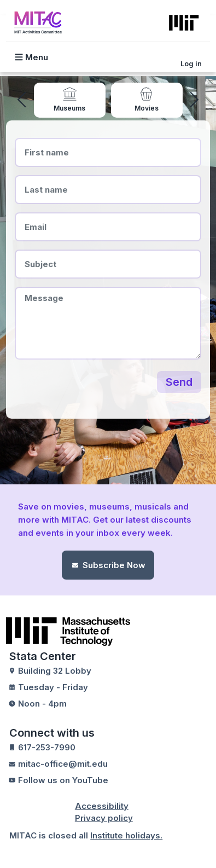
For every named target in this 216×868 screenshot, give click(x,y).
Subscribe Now (114, 565)
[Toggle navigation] (37, 57)
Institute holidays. (126, 835)
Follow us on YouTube (63, 780)
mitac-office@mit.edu (63, 764)
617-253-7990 (47, 747)
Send (179, 382)
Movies (147, 108)
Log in (191, 63)
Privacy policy (104, 818)
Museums (69, 108)
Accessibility (102, 806)
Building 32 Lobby (55, 671)
